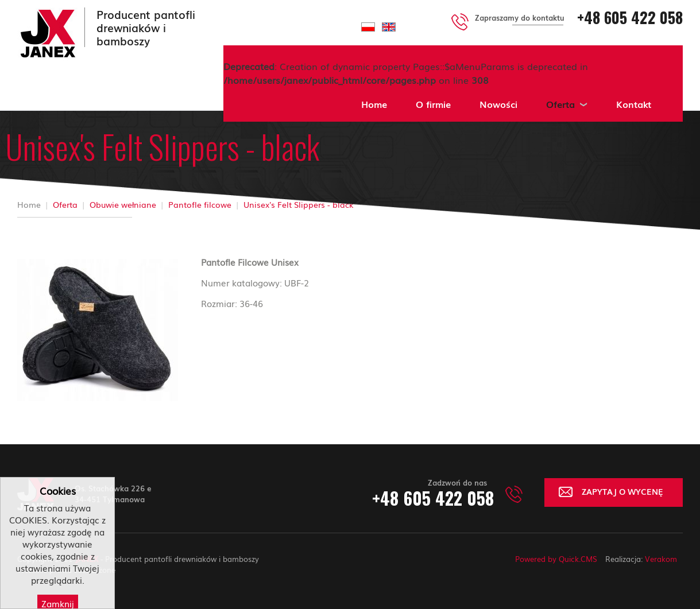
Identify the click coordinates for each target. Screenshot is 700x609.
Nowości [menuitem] (498, 104)
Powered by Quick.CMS (556, 559)
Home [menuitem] (374, 104)
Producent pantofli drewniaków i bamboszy (146, 27)
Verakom (661, 559)
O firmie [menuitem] (433, 104)
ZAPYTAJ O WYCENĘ (622, 491)
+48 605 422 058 (630, 18)
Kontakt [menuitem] (634, 104)
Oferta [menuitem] (560, 104)
